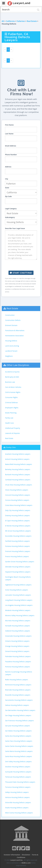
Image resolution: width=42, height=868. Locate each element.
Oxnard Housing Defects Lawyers (17, 651)
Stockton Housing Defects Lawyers (18, 767)
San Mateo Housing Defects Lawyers (18, 731)
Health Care (9, 423)
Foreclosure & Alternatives (15, 330)
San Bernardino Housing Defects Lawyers (20, 710)
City (7, 179)
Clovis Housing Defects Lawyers (17, 490)
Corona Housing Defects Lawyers (17, 500)
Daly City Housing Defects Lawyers (18, 510)
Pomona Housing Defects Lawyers (18, 667)
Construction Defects (13, 320)
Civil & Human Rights (13, 392)
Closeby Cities (11, 447)
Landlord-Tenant (11, 351)
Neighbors (9, 356)
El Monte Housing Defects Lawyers (18, 526)
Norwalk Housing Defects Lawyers (18, 626)
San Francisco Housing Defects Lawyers (19, 721)
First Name (9, 125)
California (10, 21)
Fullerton (21, 21)
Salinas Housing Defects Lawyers (17, 705)
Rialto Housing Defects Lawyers (17, 680)
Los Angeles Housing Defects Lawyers (19, 605)
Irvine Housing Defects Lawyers (17, 590)
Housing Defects (11, 341)
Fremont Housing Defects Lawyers (18, 551)
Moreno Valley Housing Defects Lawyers (20, 615)
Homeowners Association (14, 336)
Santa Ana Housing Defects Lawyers (18, 736)
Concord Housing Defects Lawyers (18, 495)
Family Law (9, 418)
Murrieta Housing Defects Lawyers (18, 621)
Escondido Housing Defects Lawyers (18, 536)
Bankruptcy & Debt (12, 377)
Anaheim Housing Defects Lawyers (18, 454)
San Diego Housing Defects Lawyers (18, 715)
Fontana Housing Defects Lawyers (17, 546)
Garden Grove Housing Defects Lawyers (20, 562)
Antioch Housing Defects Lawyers (17, 459)
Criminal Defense (11, 402)
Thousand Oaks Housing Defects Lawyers (20, 782)
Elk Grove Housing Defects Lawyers (18, 531)
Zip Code (8, 196)
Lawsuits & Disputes (12, 433)
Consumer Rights (11, 397)
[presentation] (22, 265)
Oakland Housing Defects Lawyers (18, 631)
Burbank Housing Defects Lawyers (18, 475)
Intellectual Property (13, 428)
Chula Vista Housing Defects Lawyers (19, 485)
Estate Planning (11, 413)
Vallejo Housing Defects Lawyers (17, 792)
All (3, 21)
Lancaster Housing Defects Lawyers (18, 595)
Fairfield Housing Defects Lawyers (17, 541)
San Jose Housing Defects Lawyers (18, 726)
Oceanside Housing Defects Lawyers (18, 636)
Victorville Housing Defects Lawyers (18, 802)
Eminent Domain (11, 325)
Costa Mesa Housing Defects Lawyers (19, 505)
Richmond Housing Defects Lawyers (18, 685)
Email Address (11, 146)
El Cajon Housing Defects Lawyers (17, 521)
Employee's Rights (12, 408)
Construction (10, 315)
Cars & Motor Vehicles (13, 387)
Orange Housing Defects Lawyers (17, 646)
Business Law (10, 382)
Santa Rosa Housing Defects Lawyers (19, 756)
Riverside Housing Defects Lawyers (18, 690)
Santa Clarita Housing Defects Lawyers (19, 746)
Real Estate (32, 21)
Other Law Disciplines (18, 365)
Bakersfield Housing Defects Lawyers (19, 464)
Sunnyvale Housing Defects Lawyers (18, 772)
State (7, 188)
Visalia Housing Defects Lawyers (17, 808)
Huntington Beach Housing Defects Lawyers (18, 578)
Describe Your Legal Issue (15, 228)
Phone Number (11, 155)
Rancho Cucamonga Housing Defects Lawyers (19, 673)
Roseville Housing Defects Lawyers (18, 695)
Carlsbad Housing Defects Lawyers (18, 480)
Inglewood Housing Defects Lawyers (18, 585)
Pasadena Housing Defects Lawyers (18, 662)
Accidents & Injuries (12, 372)
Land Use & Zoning (12, 346)
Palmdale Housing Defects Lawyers (18, 656)
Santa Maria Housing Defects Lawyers (19, 751)
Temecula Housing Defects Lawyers (18, 777)
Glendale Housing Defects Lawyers (18, 567)
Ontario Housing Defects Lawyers (17, 641)
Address (8, 167)
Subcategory (10, 217)
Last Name (9, 134)
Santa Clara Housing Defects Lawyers (19, 741)
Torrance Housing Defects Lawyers (18, 787)
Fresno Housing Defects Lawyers (17, 556)
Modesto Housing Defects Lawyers (18, 610)
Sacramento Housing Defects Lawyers (19, 700)
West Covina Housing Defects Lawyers (19, 813)
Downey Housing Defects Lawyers (17, 515)
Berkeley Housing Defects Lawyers (18, 469)
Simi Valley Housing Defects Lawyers (18, 762)
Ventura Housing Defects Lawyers (17, 797)
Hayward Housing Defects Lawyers (18, 572)
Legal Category (11, 209)
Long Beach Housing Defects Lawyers (19, 600)
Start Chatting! (21, 273)
